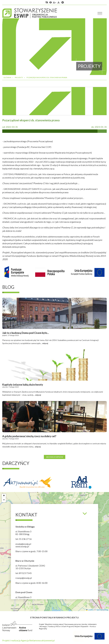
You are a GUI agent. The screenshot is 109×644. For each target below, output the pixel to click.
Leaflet (89, 610)
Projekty (19, 77)
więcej (45, 343)
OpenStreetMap (102, 610)
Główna (7, 77)
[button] (4, 496)
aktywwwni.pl (48, 640)
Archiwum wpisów (55, 457)
